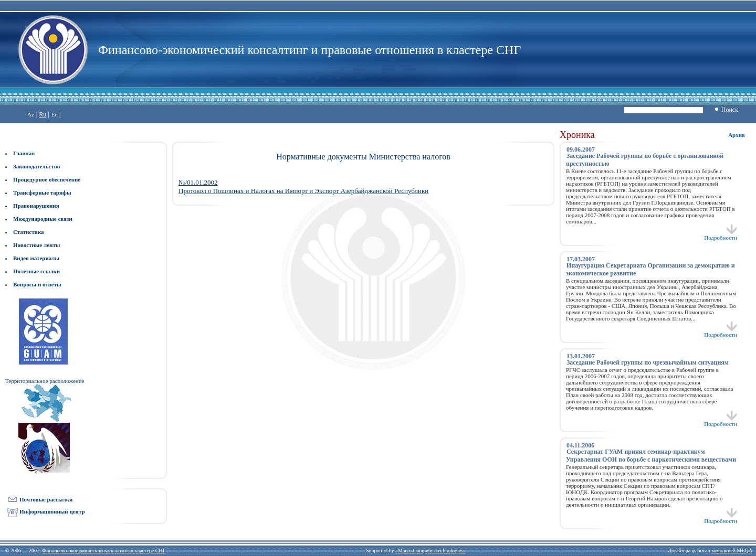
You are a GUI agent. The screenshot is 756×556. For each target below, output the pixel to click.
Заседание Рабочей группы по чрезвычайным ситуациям (648, 362)
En (55, 114)
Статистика (29, 232)
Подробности (721, 235)
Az (31, 114)
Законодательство (36, 166)
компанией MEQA (732, 550)
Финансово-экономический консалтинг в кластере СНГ (104, 550)
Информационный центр (52, 511)
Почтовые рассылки (46, 499)
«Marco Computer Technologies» (430, 550)
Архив (737, 135)
